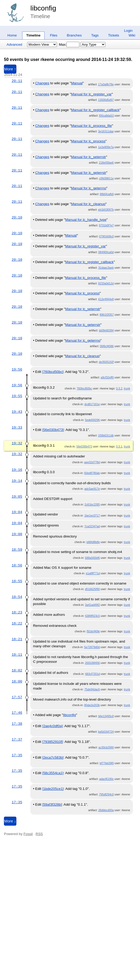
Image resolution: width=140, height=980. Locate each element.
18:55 (17, 581)
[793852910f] (52, 742)
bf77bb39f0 (107, 763)
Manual (77, 83)
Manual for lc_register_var (91, 94)
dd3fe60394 (106, 330)
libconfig (43, 8)
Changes (42, 83)
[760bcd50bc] (53, 372)
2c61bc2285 (92, 504)
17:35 (17, 755)
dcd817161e (92, 404)
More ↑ (10, 69)
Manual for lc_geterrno (88, 188)
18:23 (17, 612)
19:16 (17, 470)
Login (128, 31)
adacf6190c (106, 779)
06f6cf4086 (107, 346)
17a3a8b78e (106, 84)
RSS (39, 834)
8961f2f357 (107, 315)
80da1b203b (92, 705)
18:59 (17, 550)
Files (54, 35)
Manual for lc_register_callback (95, 110)
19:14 (17, 481)
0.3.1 (119, 446)
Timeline (33, 35)
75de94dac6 (92, 689)
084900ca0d (106, 252)
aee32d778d (92, 462)
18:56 (17, 565)
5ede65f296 (92, 420)
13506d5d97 (106, 100)
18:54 (17, 597)
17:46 (17, 713)
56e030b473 (84, 446)
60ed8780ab (92, 473)
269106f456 (92, 663)
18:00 (17, 681)
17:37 (17, 739)
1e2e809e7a (106, 147)
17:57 (17, 697)
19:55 (17, 396)
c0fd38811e (107, 178)
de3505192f (106, 362)
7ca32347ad (92, 526)
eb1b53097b (106, 210)
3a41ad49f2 (92, 605)
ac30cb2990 (106, 747)
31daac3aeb (106, 268)
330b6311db (106, 435)
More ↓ (10, 821)
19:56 (17, 369)
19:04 (17, 512)
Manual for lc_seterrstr (88, 157)
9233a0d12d (106, 283)
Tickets (114, 35)
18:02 (17, 670)
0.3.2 (119, 388)
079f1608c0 (107, 236)
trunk (127, 388)
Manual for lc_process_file (91, 126)
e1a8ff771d (93, 573)
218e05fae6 (106, 163)
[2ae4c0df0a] (52, 726)
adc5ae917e (92, 489)
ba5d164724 (106, 732)
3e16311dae (106, 131)
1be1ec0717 (92, 515)
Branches (74, 35)
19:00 (17, 534)
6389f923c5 (93, 616)
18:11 (17, 655)
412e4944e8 (106, 299)
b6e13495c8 (106, 716)
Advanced (14, 45)
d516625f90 (92, 589)
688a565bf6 (92, 558)
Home (12, 35)
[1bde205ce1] (53, 789)
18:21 (17, 639)
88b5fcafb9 (107, 194)
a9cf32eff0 (107, 377)
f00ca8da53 (107, 116)
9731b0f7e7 (106, 225)
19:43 (17, 412)
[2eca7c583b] (53, 757)
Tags (95, 35)
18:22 (17, 623)
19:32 (17, 443)
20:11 (17, 81)
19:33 (17, 428)
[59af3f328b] (52, 804)
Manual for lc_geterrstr (88, 173)
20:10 (17, 217)
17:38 (17, 724)
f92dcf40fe (93, 631)
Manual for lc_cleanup (88, 204)
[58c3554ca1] (53, 773)
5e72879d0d (92, 647)
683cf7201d (93, 674)
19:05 (17, 497)
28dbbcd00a (106, 810)
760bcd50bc (84, 388)
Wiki (132, 35)
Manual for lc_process (88, 141)
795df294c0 (107, 794)
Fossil (28, 834)
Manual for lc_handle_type (86, 220)
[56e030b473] (53, 430)
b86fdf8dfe (93, 542)
